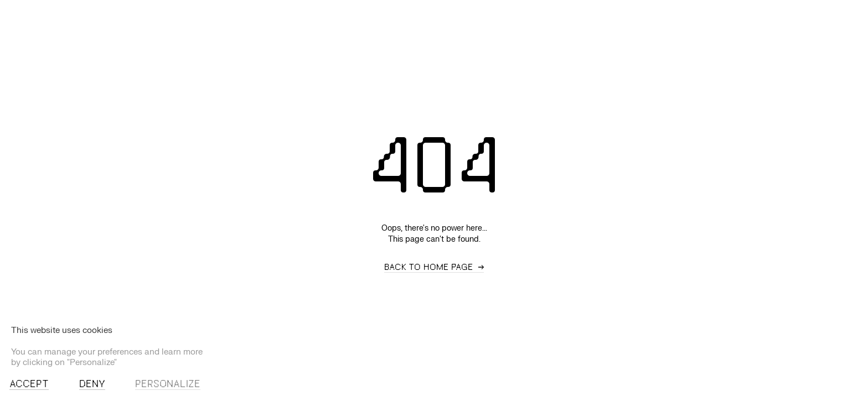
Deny (92, 384)
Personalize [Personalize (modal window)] (168, 384)
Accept (29, 384)
